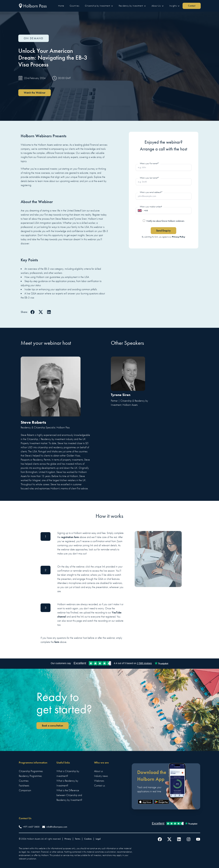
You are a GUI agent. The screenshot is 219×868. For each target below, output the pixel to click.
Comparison (25, 790)
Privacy (68, 839)
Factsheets (24, 786)
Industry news (101, 776)
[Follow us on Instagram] (189, 839)
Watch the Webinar (35, 93)
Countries (24, 781)
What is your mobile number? (151, 207)
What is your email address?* (151, 192)
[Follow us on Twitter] (169, 839)
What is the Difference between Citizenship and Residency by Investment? (69, 795)
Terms (78, 839)
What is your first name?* (149, 163)
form (57, 642)
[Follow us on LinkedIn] (179, 839)
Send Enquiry (163, 231)
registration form (70, 537)
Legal (98, 839)
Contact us (99, 786)
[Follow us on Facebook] (160, 839)
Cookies (88, 839)
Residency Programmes (30, 776)
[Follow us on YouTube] (198, 839)
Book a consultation (53, 726)
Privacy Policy (179, 237)
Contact (192, 6)
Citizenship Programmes (31, 771)
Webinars (99, 781)
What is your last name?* (149, 178)
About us (98, 771)
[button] (61, 6)
